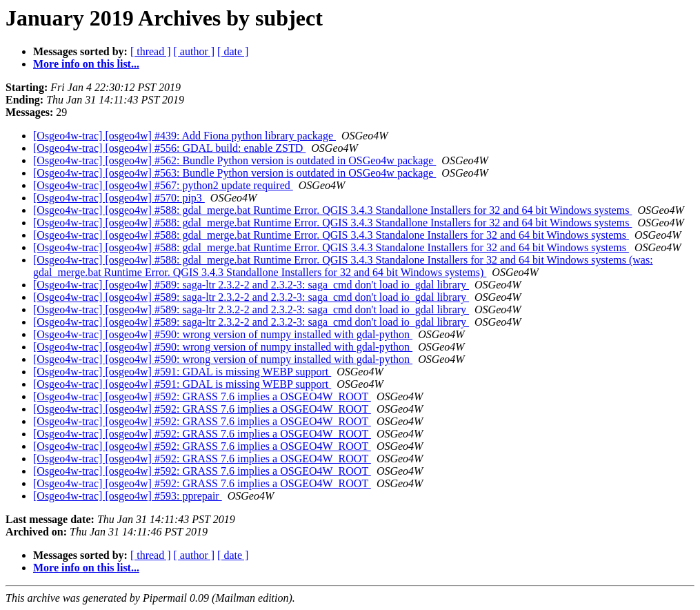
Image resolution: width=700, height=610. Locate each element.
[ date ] (233, 51)
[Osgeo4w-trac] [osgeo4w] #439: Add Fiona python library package (184, 136)
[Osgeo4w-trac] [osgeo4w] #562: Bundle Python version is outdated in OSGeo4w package (234, 160)
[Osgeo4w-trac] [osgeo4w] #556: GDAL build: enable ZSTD (169, 148)
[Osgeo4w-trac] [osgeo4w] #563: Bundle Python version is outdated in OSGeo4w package (234, 173)
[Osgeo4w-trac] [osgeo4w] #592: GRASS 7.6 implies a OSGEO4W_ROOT (202, 396)
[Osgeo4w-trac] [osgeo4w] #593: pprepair (128, 496)
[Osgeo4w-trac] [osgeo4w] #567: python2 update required (163, 185)
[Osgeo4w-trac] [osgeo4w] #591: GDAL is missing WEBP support (182, 372)
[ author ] (194, 51)
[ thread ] (151, 51)
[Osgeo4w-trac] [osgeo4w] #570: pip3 (119, 198)
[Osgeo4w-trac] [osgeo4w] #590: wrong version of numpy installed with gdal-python (223, 334)
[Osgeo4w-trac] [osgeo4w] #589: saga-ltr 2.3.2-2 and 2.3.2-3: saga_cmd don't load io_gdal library (251, 285)
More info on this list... (86, 64)
